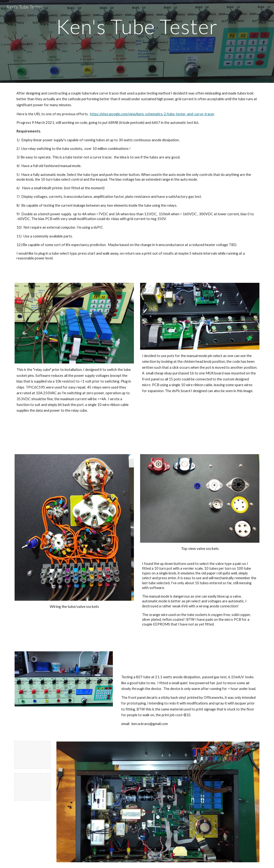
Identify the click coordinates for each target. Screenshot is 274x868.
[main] (137, 41)
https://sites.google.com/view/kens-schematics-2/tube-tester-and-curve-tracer (152, 114)
